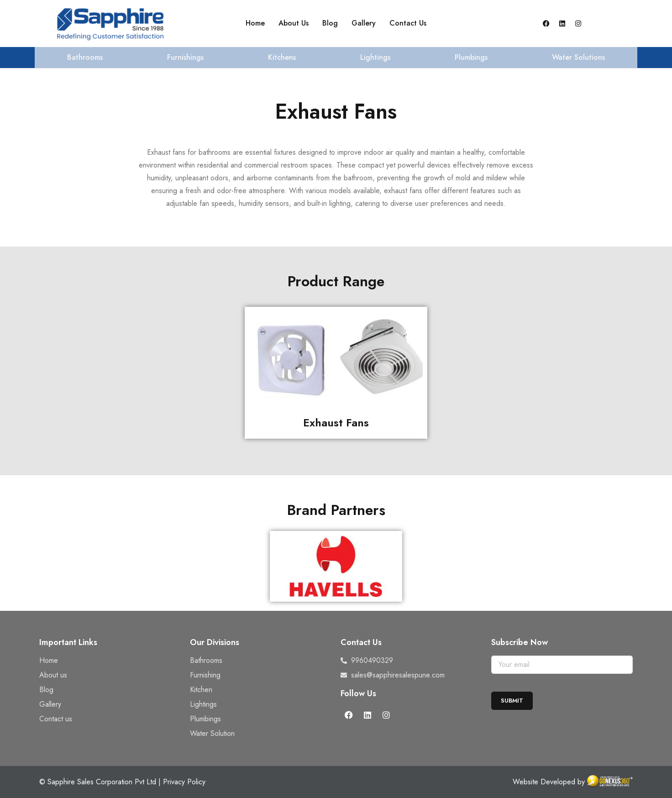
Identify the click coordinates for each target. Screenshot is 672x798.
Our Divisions (215, 642)
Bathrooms (85, 57)
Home (255, 23)
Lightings (375, 57)
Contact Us (408, 23)
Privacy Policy (184, 782)
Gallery (364, 23)
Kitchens (282, 57)
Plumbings (471, 57)
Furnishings (185, 57)
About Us (294, 23)
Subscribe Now (520, 642)
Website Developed (544, 782)
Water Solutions (578, 57)
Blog (330, 23)
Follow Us (358, 693)
